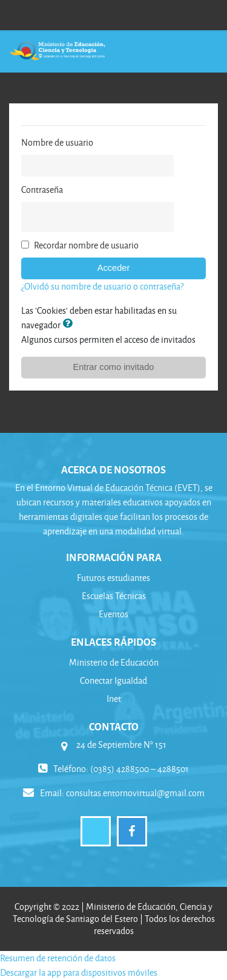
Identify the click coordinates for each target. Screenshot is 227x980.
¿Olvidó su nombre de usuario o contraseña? (102, 286)
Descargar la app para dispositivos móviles (79, 972)
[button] (70, 325)
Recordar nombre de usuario (86, 245)
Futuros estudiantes (113, 578)
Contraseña (42, 190)
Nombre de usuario (57, 142)
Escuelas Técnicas (114, 596)
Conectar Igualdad (113, 680)
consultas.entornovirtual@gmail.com (135, 793)
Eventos (113, 614)
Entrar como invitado (114, 367)
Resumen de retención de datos (58, 958)
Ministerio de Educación (114, 662)
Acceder (114, 268)
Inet (114, 699)
